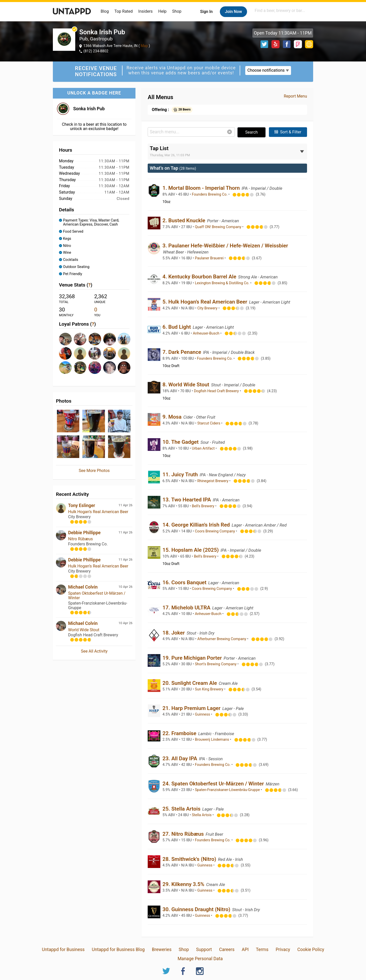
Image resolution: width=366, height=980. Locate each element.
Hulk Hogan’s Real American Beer (98, 512)
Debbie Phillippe (84, 533)
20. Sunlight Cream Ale (190, 683)
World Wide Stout (84, 630)
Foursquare (298, 44)
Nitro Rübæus (80, 539)
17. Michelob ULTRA (187, 608)
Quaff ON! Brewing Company (219, 227)
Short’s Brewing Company (216, 664)
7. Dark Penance (182, 352)
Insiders (146, 11)
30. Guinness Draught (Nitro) (197, 909)
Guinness (203, 714)
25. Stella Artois (182, 809)
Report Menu (295, 96)
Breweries (162, 950)
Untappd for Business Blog (118, 950)
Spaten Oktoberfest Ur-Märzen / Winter (97, 596)
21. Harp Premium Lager (192, 708)
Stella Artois (202, 815)
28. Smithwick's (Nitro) (190, 859)
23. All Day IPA (180, 758)
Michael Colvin (83, 587)
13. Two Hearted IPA (187, 500)
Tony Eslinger (82, 505)
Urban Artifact (204, 448)
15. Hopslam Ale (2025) (191, 550)
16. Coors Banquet (185, 582)
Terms (262, 950)
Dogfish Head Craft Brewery (217, 391)
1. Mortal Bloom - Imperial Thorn (202, 188)
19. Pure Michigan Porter (193, 658)
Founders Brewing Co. (210, 194)
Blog (105, 11)
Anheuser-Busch (207, 333)
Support (204, 950)
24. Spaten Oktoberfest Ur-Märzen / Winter (214, 784)
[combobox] (283, 11)
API (245, 950)
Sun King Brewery (210, 689)
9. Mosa (173, 417)
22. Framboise (180, 733)
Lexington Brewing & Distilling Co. (223, 283)
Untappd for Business (63, 950)
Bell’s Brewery (204, 506)
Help (163, 11)
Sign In (206, 12)
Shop (177, 11)
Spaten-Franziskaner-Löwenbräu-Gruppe (228, 790)
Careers (227, 950)
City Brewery (208, 308)
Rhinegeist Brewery (213, 481)
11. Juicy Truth (181, 475)
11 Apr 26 (125, 505)
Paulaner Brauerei (210, 258)
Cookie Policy (311, 950)
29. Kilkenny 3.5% (184, 884)
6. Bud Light (177, 327)
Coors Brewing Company (215, 531)
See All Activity (94, 651)
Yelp (276, 44)
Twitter (264, 44)
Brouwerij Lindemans (212, 740)
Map (144, 46)
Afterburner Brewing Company (222, 639)
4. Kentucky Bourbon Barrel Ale (200, 277)
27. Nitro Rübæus (184, 834)
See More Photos (94, 471)
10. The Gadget (181, 442)
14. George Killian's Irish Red (197, 525)
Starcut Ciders (209, 423)
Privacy (283, 950)
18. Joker (174, 633)
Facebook (287, 44)
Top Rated (124, 11)
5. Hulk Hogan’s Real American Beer (205, 302)
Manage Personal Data (200, 959)
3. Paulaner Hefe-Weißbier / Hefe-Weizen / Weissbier (225, 246)
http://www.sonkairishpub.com (309, 44)
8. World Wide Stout (186, 385)
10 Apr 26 (125, 587)
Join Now (233, 12)
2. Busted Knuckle (184, 220)
